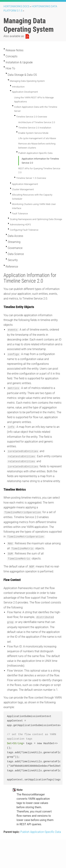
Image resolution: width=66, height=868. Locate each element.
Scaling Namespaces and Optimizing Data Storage (36, 219)
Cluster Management (23, 189)
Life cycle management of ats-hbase (37, 138)
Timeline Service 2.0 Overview (32, 117)
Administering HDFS (20, 224)
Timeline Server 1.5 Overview (31, 178)
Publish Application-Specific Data (35, 153)
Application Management (25, 184)
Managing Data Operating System (27, 81)
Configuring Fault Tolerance (24, 230)
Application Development (25, 92)
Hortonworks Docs (16, 6)
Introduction (18, 87)
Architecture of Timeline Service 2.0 (37, 122)
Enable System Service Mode (33, 133)
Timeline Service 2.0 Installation (35, 128)
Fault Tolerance (20, 213)
